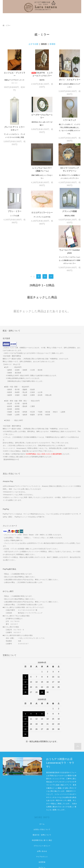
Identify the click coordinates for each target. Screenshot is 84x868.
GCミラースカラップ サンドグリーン (43, 173)
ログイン (42, 834)
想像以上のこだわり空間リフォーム (42, 839)
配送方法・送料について (42, 801)
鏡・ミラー (7, 25)
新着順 (52, 44)
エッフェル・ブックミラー (15, 74)
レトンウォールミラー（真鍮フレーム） (15, 173)
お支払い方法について (42, 796)
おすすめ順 (33, 44)
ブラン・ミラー (70, 170)
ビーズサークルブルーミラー (42, 116)
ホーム (42, 790)
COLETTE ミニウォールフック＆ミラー (42, 74)
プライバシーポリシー (42, 812)
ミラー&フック (69, 120)
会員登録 (42, 828)
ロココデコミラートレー (15, 216)
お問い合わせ (42, 817)
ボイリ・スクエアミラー (70, 80)
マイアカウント (42, 823)
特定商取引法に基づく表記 (42, 807)
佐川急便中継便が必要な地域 (42, 850)
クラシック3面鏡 (42, 215)
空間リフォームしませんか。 (42, 845)
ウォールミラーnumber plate (70, 218)
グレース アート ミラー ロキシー (15, 128)
